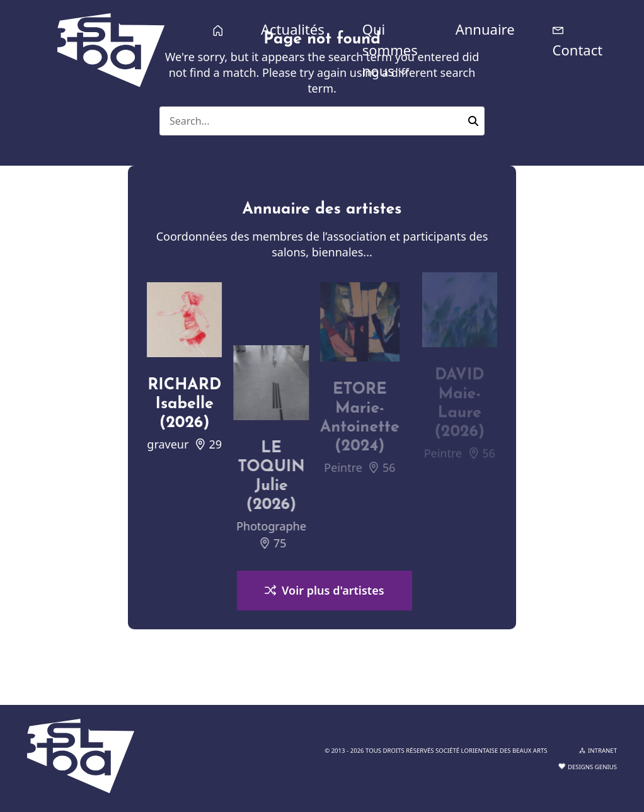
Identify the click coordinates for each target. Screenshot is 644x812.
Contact (578, 50)
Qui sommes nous (390, 50)
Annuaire (485, 29)
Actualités (293, 29)
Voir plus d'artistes (324, 592)
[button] (473, 121)
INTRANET (598, 751)
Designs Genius (588, 767)
